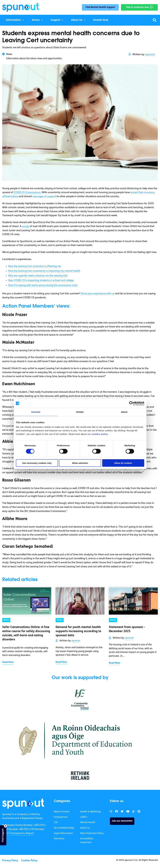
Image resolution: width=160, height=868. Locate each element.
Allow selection (80, 463)
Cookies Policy (29, 861)
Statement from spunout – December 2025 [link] (127, 629)
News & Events (62, 812)
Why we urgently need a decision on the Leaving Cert (38, 276)
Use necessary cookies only (37, 463)
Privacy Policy (10, 861)
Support (55, 20)
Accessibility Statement (87, 841)
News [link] (6, 620)
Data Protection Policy (92, 833)
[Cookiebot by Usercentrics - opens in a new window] (131, 403)
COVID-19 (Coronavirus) (27, 193)
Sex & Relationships (64, 828)
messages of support (44, 196)
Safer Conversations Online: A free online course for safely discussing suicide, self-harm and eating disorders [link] (26, 633)
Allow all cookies (123, 463)
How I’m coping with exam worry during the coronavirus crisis (43, 285)
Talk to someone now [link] (137, 7)
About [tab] (124, 412)
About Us (77, 20)
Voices (36, 20)
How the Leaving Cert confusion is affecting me (35, 266)
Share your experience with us (98, 294)
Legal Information (63, 833)
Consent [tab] (36, 412)
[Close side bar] (5, 826)
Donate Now (101, 20)
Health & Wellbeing (90, 812)
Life (56, 823)
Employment (61, 817)
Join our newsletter (122, 821)
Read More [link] (8, 662)
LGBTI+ (84, 817)
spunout (150, 55)
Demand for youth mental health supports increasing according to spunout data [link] (78, 631)
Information (13, 20)
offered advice (10, 196)
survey (26, 226)
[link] (23, 804)
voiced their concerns (142, 193)
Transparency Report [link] (22, 833)
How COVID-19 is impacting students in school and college (41, 280)
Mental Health (88, 823)
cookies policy (100, 434)
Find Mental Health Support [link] (100, 7)
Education (59, 839)
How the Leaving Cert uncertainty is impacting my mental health (44, 271)
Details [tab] (80, 412)
